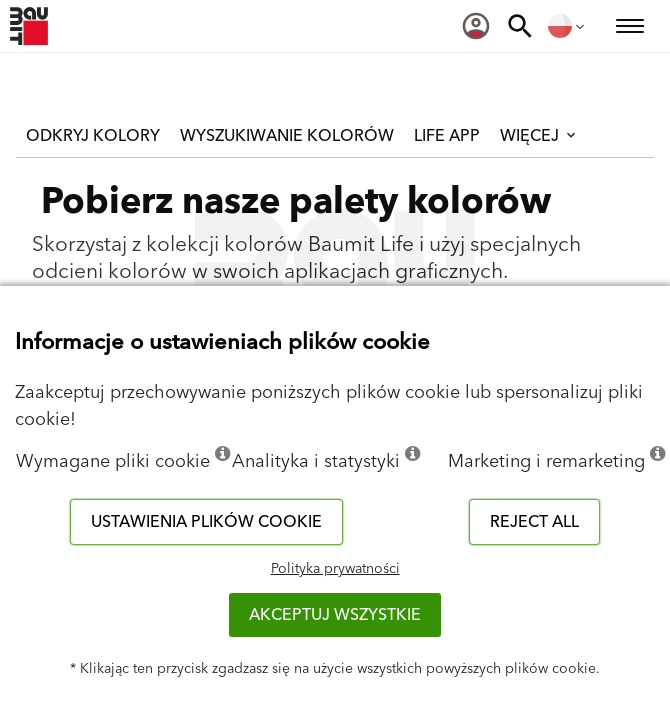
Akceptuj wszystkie (335, 615)
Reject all (534, 522)
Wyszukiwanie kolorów (287, 136)
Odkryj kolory (93, 136)
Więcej (539, 136)
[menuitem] (476, 26)
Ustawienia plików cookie (206, 522)
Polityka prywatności (335, 569)
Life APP (447, 136)
